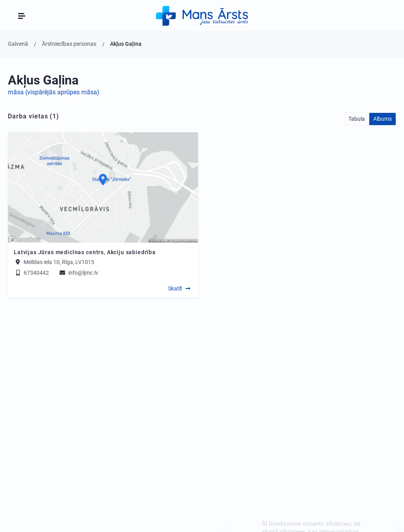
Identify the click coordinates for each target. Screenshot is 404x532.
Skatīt (175, 288)
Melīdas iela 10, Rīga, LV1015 (59, 262)
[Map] (103, 187)
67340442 (31, 273)
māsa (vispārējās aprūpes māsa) (54, 92)
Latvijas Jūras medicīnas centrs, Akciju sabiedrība (85, 252)
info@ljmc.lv (78, 273)
